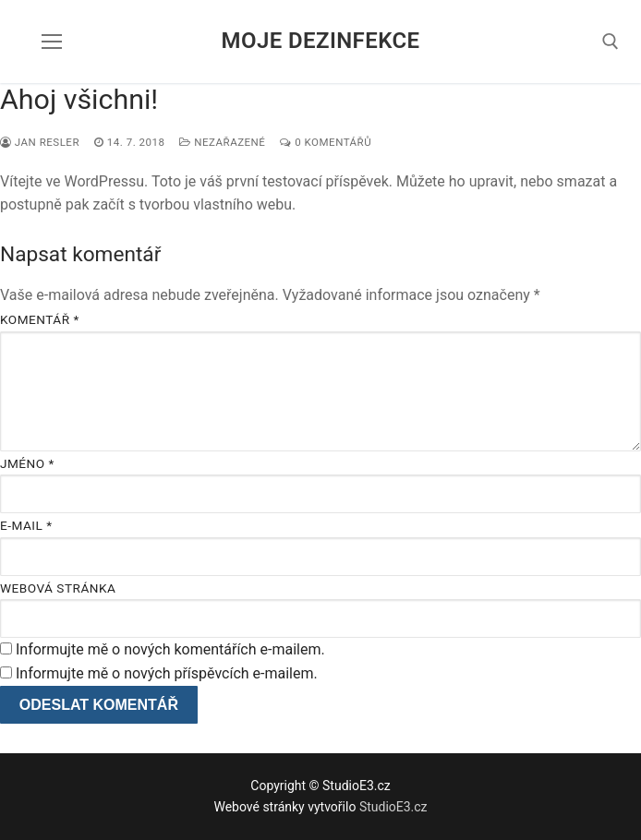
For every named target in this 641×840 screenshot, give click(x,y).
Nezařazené (222, 142)
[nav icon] (52, 42)
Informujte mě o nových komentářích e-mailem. (170, 649)
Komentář (40, 319)
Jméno (27, 463)
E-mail (26, 525)
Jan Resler (40, 142)
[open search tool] (611, 42)
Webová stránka (58, 588)
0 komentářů (326, 142)
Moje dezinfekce (321, 41)
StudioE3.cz (393, 807)
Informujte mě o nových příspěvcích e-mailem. (167, 673)
